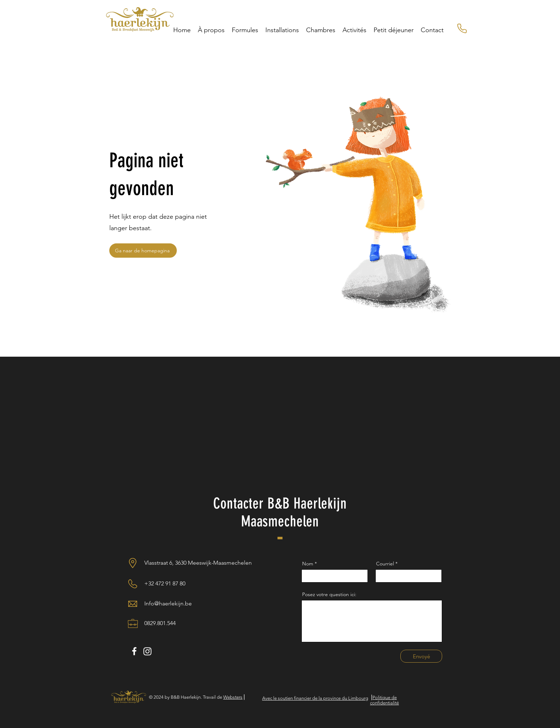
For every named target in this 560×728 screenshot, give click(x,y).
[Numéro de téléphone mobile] (462, 28)
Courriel (385, 564)
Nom (308, 564)
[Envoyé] (421, 656)
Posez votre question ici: (329, 594)
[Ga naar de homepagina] (143, 251)
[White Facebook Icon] (134, 651)
